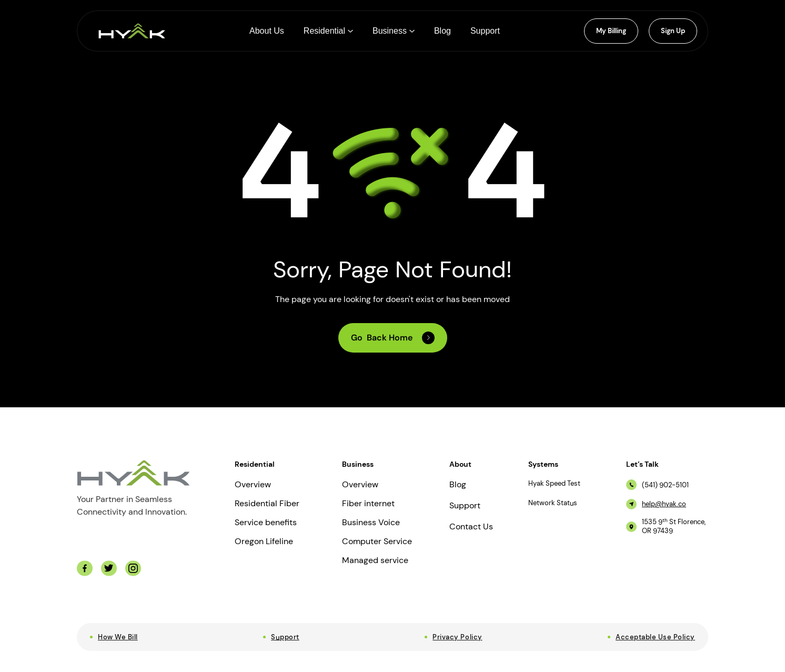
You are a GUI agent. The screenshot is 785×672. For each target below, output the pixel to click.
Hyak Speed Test (554, 484)
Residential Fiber (267, 504)
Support (465, 506)
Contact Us (471, 527)
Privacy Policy (457, 637)
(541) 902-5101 (665, 485)
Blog (458, 485)
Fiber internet (368, 504)
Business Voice (371, 523)
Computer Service (377, 541)
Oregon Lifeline (264, 541)
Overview (253, 485)
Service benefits (266, 523)
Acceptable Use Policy (655, 637)
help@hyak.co (664, 504)
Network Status (553, 503)
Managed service (375, 560)
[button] (328, 31)
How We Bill (118, 637)
